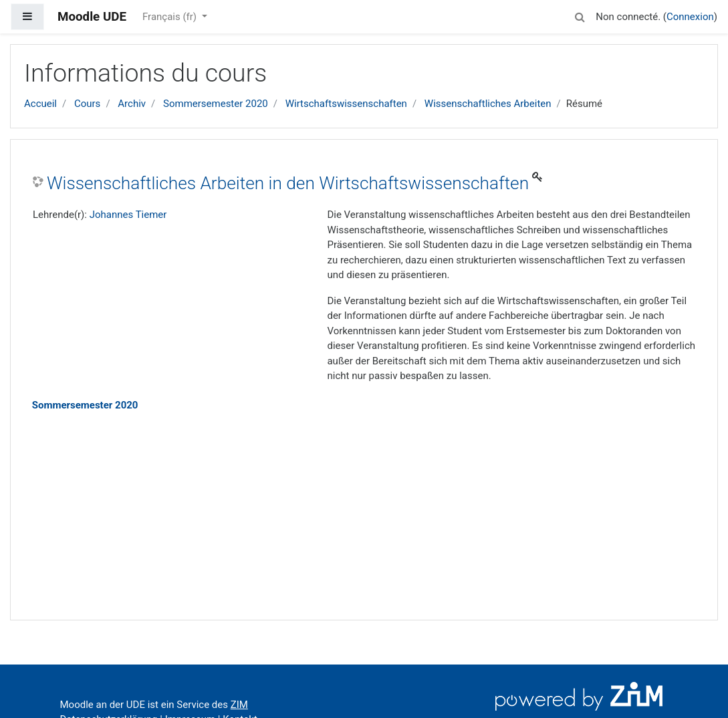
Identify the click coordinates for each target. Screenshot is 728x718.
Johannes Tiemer (128, 215)
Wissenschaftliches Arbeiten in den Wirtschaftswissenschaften (288, 183)
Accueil (40, 104)
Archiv (132, 104)
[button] (580, 15)
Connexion (690, 17)
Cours (87, 104)
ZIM (239, 705)
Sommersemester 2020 (216, 104)
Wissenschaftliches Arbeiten (488, 104)
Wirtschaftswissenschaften (346, 104)
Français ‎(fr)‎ (171, 17)
